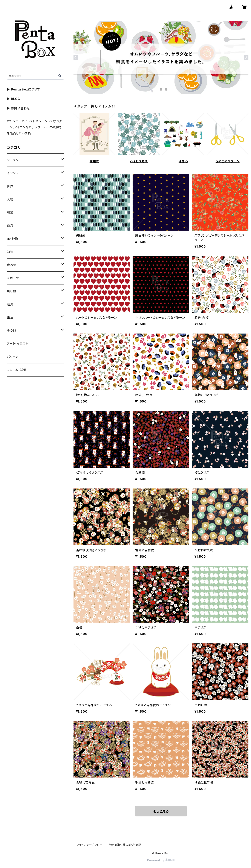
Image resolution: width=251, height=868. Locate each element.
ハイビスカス (139, 161)
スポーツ (13, 278)
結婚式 (94, 161)
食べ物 (12, 265)
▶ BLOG (14, 99)
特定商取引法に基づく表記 (125, 845)
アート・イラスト (17, 344)
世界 (10, 186)
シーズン (13, 160)
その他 (11, 330)
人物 (10, 199)
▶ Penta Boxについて (23, 89)
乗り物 (11, 291)
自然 (10, 226)
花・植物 (12, 239)
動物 (10, 252)
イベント (12, 173)
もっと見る (161, 811)
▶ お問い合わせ (18, 108)
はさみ (183, 161)
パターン (13, 357)
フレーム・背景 (17, 370)
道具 (10, 304)
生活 (10, 317)
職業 (10, 212)
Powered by (161, 860)
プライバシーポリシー (90, 845)
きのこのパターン (227, 161)
